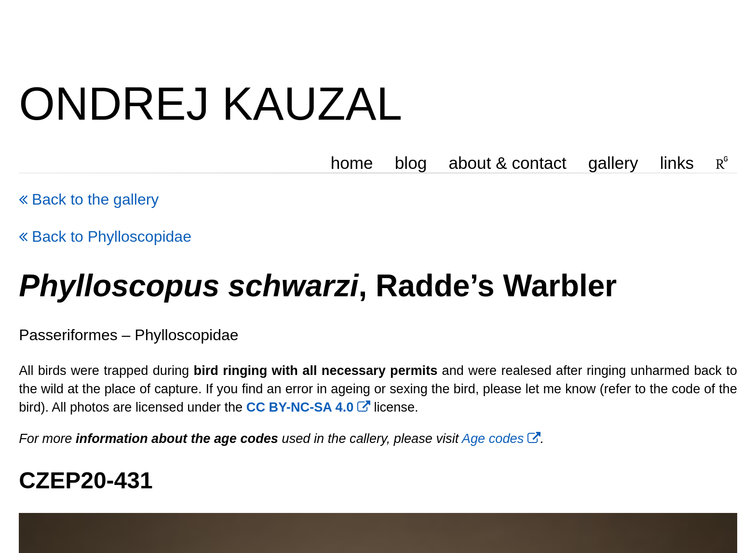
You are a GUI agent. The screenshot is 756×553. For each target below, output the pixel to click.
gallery (613, 163)
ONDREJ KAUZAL (210, 104)
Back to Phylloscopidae (105, 236)
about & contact (508, 163)
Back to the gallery (89, 199)
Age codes (501, 438)
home (352, 163)
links (677, 163)
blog (411, 163)
